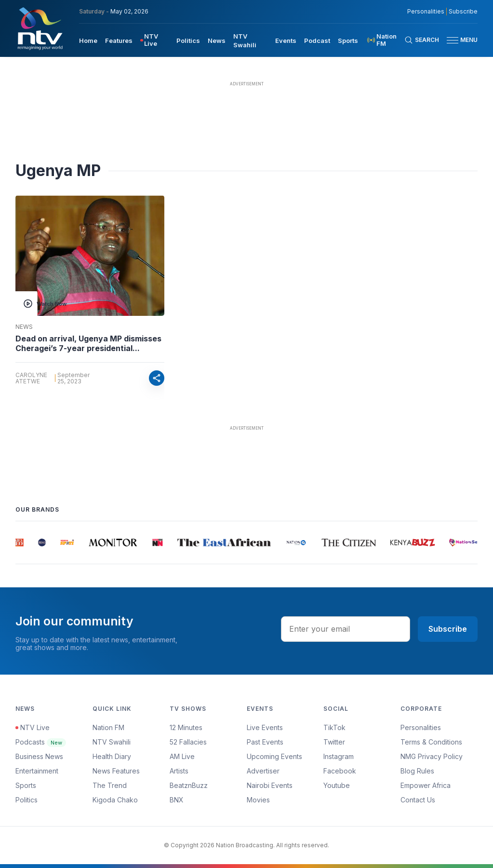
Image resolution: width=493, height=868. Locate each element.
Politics (27, 800)
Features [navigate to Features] (119, 41)
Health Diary (112, 756)
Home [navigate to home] (88, 41)
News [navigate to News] (217, 41)
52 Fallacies (188, 742)
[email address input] (346, 629)
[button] (458, 40)
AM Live (182, 756)
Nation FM (108, 727)
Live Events (265, 727)
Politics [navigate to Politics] (188, 41)
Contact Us (418, 800)
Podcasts (41, 742)
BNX (177, 800)
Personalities (421, 727)
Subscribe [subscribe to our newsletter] (463, 12)
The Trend (110, 785)
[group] (20, 542)
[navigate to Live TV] (154, 40)
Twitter (334, 742)
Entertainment (37, 771)
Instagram (339, 756)
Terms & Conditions (431, 742)
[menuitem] (88, 40)
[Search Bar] (422, 40)
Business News (39, 756)
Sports (26, 785)
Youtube (337, 785)
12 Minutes (186, 727)
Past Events (265, 742)
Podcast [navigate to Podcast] (317, 41)
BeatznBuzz (189, 785)
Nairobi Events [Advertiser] (270, 785)
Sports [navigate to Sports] (348, 41)
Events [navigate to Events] (286, 41)
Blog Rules (417, 771)
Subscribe (448, 629)
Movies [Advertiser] (258, 800)
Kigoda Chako (115, 800)
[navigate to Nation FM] (385, 40)
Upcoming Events (274, 756)
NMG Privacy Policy (432, 756)
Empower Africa (426, 785)
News (24, 327)
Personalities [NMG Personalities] (426, 12)
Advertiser (263, 771)
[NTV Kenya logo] (40, 28)
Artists (179, 771)
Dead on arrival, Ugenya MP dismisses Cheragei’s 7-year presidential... (88, 343)
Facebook (340, 771)
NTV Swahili (112, 742)
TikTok (334, 727)
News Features (116, 771)
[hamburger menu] (453, 40)
